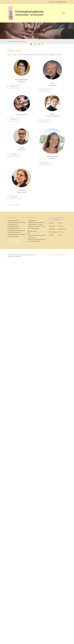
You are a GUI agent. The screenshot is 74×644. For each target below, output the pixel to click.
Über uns (24, 41)
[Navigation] (64, 13)
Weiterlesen (14, 241)
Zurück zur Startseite (14, 205)
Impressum (50, 255)
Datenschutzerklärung (60, 255)
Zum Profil (14, 86)
